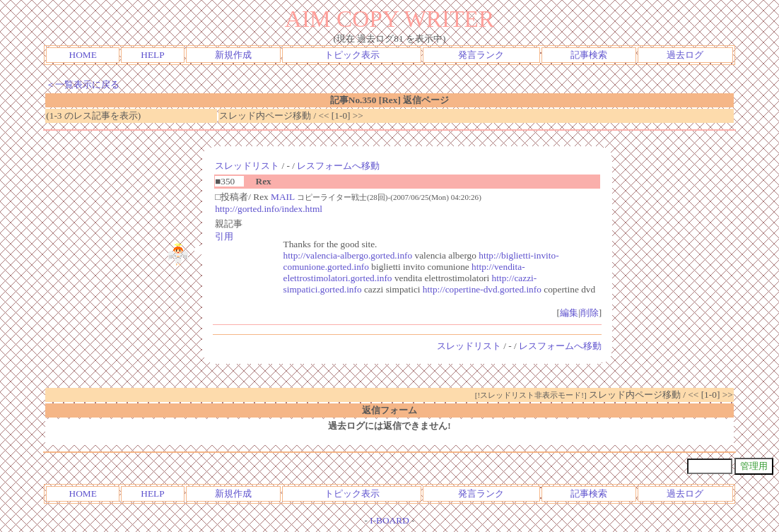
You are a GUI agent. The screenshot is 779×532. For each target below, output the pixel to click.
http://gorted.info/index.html (269, 209)
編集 (569, 313)
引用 (224, 236)
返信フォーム (389, 410)
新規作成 (233, 55)
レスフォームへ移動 (338, 166)
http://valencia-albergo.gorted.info (348, 255)
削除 (590, 313)
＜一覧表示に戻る (83, 84)
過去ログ (685, 55)
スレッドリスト (247, 166)
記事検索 (589, 55)
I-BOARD (389, 520)
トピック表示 (352, 55)
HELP (152, 55)
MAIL (283, 197)
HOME (83, 55)
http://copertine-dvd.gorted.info (482, 289)
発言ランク (481, 55)
